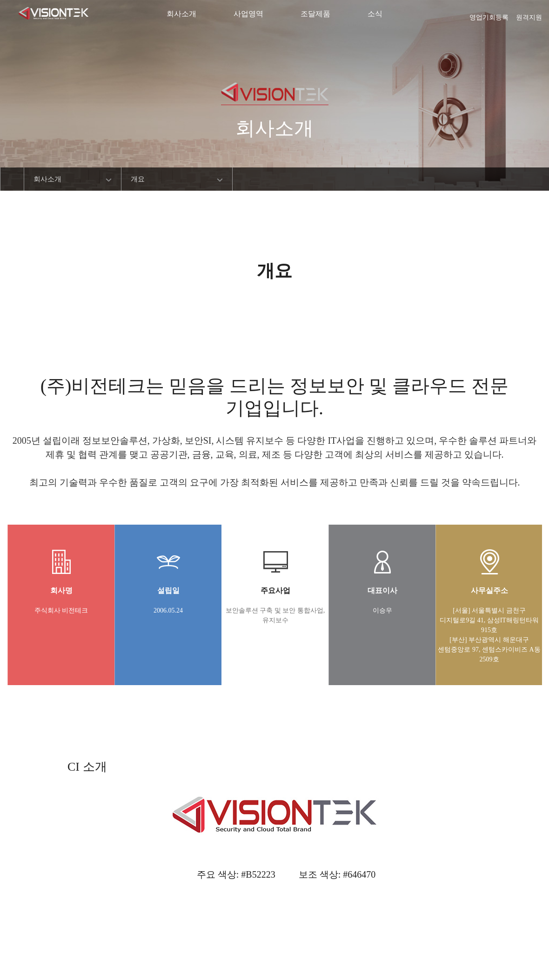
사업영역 (248, 14)
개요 (138, 179)
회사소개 (181, 14)
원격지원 (529, 14)
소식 (375, 14)
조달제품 (315, 14)
